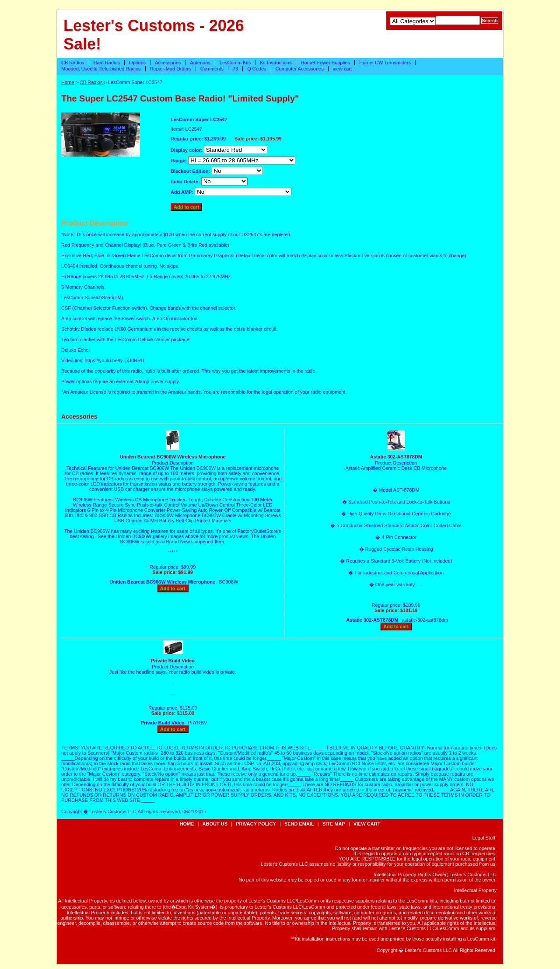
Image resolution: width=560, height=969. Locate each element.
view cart (342, 69)
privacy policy (256, 824)
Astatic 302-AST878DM (396, 457)
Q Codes (257, 69)
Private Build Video (173, 661)
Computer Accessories (300, 69)
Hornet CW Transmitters (385, 63)
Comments (212, 69)
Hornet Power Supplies (325, 63)
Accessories (168, 63)
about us (215, 824)
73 (235, 69)
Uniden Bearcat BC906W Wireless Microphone (173, 457)
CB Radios (73, 63)
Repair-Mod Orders (171, 69)
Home (68, 82)
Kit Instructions (276, 63)
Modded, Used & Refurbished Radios (101, 69)
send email (299, 824)
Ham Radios (107, 63)
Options (137, 63)
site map (334, 824)
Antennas (200, 63)
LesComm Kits (235, 63)
